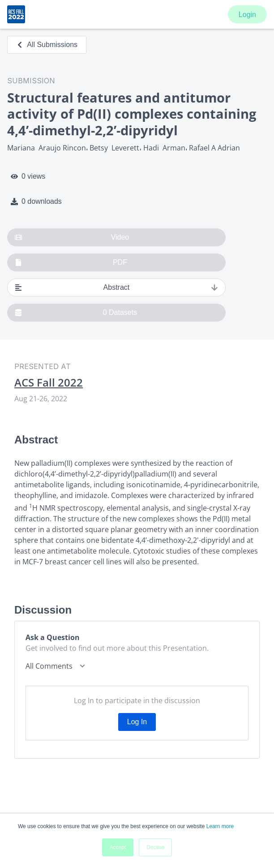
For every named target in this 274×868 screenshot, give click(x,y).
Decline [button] (155, 847)
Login (247, 15)
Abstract (116, 288)
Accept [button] (118, 847)
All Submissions (47, 45)
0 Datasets (76, 313)
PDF (71, 262)
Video (72, 237)
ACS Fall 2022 (49, 382)
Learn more (220, 826)
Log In (137, 722)
